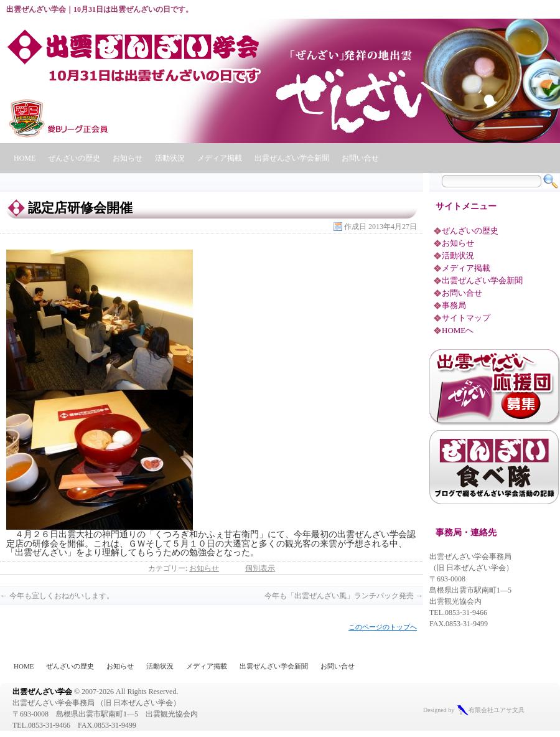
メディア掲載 (220, 158)
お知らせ (128, 158)
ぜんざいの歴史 (74, 158)
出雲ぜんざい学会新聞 (292, 158)
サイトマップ (466, 318)
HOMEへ (458, 330)
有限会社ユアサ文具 (497, 710)
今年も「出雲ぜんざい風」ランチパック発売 (344, 596)
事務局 (454, 305)
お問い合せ (360, 158)
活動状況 (170, 158)
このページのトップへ (383, 627)
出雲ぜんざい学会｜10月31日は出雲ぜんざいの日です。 (100, 9)
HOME (25, 158)
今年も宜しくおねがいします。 (57, 596)
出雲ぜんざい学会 (42, 692)
